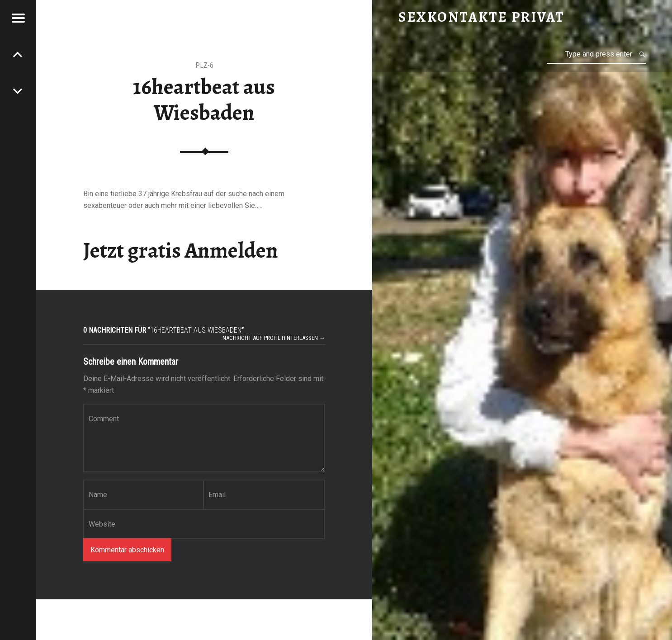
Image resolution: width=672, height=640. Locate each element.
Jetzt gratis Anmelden (181, 250)
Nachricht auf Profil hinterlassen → (274, 338)
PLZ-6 (204, 65)
